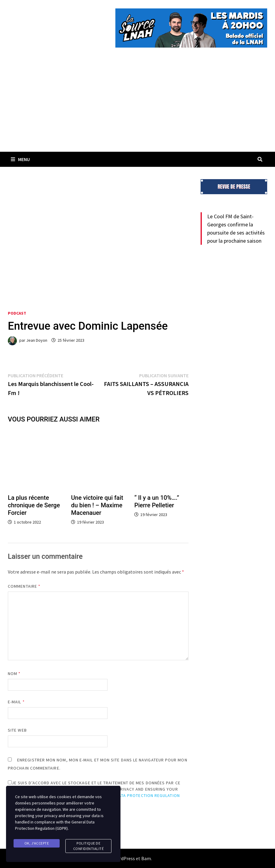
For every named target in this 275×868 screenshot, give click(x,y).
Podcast (17, 313)
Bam (146, 858)
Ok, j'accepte (37, 843)
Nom (14, 674)
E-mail (16, 702)
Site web (17, 730)
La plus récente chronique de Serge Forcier (34, 505)
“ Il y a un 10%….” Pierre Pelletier (157, 501)
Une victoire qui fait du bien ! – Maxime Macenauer (97, 505)
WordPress (124, 858)
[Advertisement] (137, 107)
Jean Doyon (37, 340)
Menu (20, 159)
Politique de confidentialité (89, 846)
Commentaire (24, 586)
